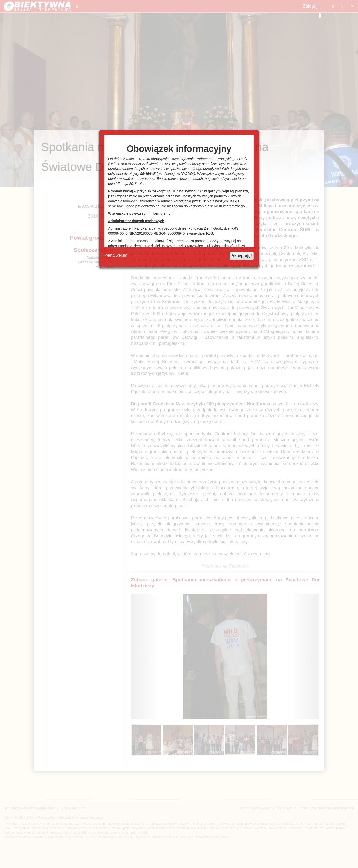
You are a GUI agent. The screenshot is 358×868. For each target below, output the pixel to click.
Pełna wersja (116, 255)
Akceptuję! (242, 256)
